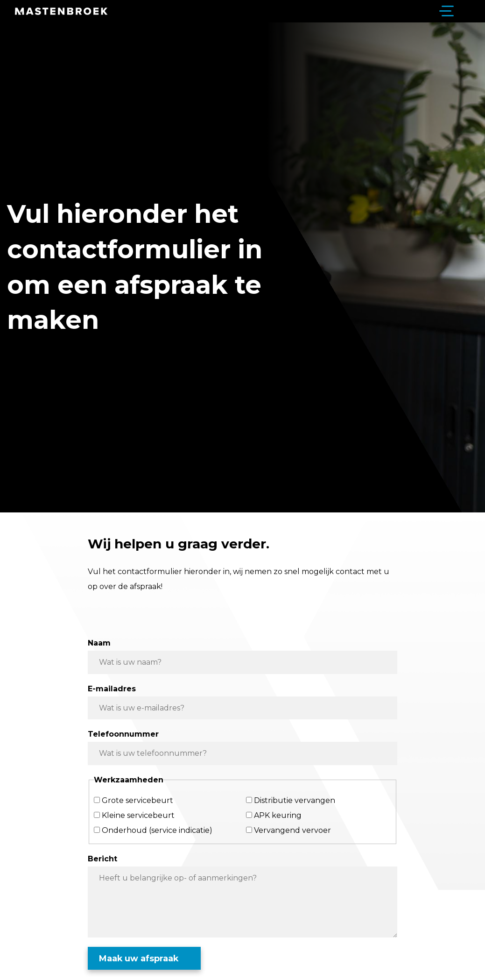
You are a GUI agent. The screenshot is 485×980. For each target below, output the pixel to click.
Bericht (102, 859)
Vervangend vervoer (292, 830)
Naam (99, 643)
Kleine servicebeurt (138, 815)
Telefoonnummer (123, 734)
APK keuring (278, 815)
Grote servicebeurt (137, 800)
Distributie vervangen (295, 800)
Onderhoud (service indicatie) (157, 830)
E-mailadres (112, 689)
